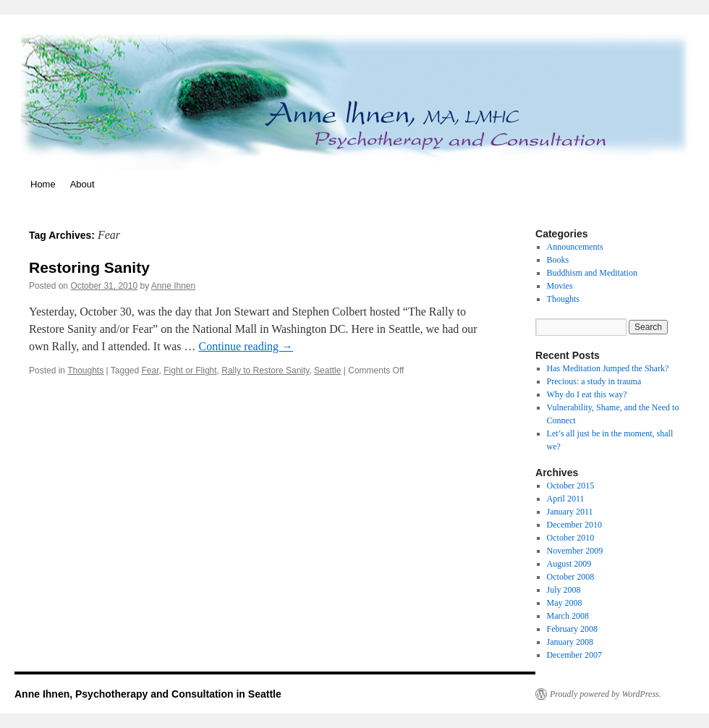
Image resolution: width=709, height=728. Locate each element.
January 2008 (570, 642)
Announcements (575, 247)
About (82, 184)
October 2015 (571, 486)
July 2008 (564, 590)
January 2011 (570, 512)
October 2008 (571, 577)
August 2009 (569, 564)
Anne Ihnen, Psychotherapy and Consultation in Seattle (148, 694)
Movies (560, 286)
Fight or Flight (190, 371)
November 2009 (575, 551)
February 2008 (572, 629)
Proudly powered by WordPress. (606, 694)
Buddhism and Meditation (592, 273)
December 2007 (574, 655)
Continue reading (246, 346)
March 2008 (568, 616)
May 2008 (565, 603)
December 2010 (574, 525)
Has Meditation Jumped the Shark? (608, 368)
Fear (150, 371)
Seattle (327, 371)
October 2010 (571, 538)
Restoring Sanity (89, 267)
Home (43, 184)
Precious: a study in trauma (594, 381)
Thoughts (85, 371)
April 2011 (566, 499)
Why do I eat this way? (587, 394)
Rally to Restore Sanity (265, 371)
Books (558, 260)
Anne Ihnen (173, 286)
